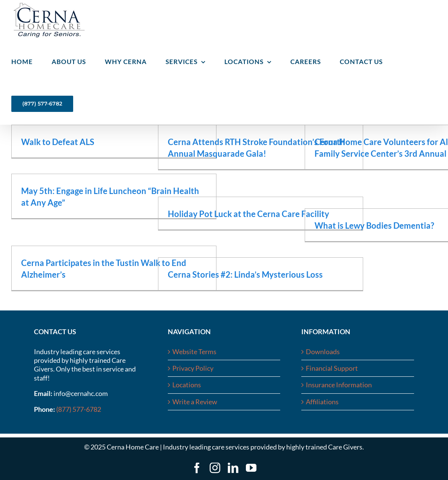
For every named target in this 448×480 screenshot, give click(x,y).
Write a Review (195, 402)
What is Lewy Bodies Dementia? (374, 225)
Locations (187, 385)
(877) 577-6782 (79, 409)
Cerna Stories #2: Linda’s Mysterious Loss (245, 274)
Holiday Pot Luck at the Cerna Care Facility (249, 214)
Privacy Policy (193, 368)
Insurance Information (339, 385)
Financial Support (332, 368)
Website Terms (194, 352)
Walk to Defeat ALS (58, 142)
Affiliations (322, 402)
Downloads (323, 352)
